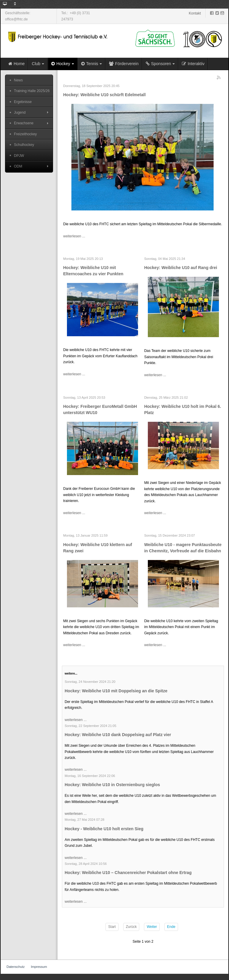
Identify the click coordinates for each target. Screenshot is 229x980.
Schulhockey (24, 145)
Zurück (131, 927)
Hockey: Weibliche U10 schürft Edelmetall (104, 95)
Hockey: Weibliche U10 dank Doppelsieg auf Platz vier (118, 735)
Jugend (20, 112)
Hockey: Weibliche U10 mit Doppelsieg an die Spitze (116, 691)
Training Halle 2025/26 (32, 91)
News (18, 80)
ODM (18, 166)
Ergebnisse (23, 102)
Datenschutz (16, 967)
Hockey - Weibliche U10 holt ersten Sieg (104, 829)
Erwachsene (24, 123)
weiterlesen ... (74, 236)
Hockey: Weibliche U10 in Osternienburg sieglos (112, 785)
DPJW (19, 156)
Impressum (39, 967)
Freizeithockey (25, 134)
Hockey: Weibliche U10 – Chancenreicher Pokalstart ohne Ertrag (128, 873)
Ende (171, 927)
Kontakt (195, 13)
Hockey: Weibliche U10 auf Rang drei (181, 268)
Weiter (152, 927)
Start (112, 927)
